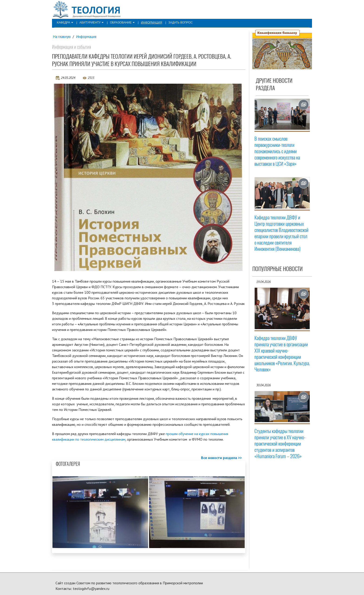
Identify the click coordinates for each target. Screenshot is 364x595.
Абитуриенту (90, 22)
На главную (62, 36)
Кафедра (65, 22)
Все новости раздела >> (221, 458)
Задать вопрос (176, 22)
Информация (148, 22)
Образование (120, 22)
